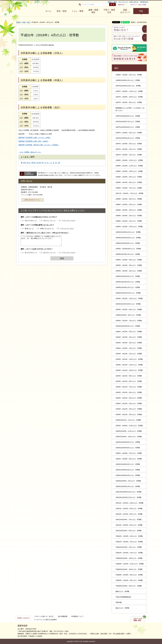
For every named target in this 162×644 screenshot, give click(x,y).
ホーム (48, 11)
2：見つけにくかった (48, 253)
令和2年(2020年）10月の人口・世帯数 (129, 437)
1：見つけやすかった (30, 253)
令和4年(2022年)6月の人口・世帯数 (128, 326)
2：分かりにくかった (48, 221)
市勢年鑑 (119, 602)
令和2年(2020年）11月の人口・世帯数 (129, 431)
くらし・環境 (77, 11)
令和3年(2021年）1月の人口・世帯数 (128, 420)
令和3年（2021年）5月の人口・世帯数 (129, 398)
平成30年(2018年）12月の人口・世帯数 (129, 558)
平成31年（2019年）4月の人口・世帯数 (129, 536)
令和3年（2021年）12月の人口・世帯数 (129, 359)
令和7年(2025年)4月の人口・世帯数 (128, 138)
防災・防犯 (62, 11)
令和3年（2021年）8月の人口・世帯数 (129, 381)
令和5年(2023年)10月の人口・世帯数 (128, 238)
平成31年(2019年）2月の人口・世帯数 (129, 547)
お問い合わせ (134, 2)
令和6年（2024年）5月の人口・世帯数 (129, 199)
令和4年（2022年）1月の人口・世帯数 (129, 354)
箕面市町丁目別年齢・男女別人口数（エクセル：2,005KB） (39, 145)
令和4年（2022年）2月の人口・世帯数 (129, 348)
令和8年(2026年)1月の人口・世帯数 (128, 80)
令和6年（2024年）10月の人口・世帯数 (129, 171)
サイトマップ (123, 2)
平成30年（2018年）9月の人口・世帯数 (129, 575)
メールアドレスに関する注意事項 (45, 620)
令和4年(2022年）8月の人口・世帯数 (128, 315)
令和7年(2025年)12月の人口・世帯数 (128, 86)
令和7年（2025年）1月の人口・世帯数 (129, 155)
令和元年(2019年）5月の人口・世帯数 (129, 531)
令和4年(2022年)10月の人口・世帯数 (128, 304)
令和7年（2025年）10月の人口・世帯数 (129, 97)
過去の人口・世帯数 (122, 608)
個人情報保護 (63, 616)
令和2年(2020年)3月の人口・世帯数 (128, 475)
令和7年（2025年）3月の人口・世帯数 (129, 144)
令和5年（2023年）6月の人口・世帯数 (129, 260)
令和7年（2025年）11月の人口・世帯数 (129, 91)
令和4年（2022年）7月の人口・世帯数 (129, 321)
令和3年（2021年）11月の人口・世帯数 (129, 365)
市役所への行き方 (23, 618)
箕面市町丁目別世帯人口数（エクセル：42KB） (35, 138)
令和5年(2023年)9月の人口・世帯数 (128, 243)
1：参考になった (28, 229)
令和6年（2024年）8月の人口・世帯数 (129, 182)
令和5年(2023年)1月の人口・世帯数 (128, 287)
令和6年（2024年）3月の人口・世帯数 (129, 210)
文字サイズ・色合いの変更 (138, 5)
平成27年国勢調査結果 (123, 597)
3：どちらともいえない (68, 221)
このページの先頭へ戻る (137, 620)
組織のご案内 (112, 2)
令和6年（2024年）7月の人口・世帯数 (129, 188)
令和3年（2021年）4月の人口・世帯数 (129, 404)
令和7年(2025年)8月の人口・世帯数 (128, 116)
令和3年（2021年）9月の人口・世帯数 (129, 376)
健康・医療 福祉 (93, 11)
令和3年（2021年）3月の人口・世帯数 (129, 409)
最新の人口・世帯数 (122, 591)
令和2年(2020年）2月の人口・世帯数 (128, 481)
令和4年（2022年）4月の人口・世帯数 (129, 337)
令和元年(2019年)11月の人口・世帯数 (128, 497)
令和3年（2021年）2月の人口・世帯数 (129, 414)
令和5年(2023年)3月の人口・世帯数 (128, 276)
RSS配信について (78, 616)
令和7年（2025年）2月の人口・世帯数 (129, 149)
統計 (29, 22)
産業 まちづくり (125, 11)
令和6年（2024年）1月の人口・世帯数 (129, 221)
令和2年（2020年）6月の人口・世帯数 (129, 459)
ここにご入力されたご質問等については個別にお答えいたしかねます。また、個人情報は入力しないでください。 (41, 241)
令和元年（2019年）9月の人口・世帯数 (129, 509)
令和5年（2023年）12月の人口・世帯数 (129, 227)
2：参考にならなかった (46, 229)
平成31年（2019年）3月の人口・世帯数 (129, 542)
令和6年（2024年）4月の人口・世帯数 (129, 204)
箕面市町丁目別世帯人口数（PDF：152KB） (34, 141)
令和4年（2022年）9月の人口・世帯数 (129, 309)
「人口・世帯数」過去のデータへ (30, 152)
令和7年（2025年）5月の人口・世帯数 (129, 133)
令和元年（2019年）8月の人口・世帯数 (129, 514)
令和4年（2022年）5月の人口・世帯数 (129, 332)
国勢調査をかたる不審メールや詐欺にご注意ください (130, 109)
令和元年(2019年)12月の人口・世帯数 (128, 492)
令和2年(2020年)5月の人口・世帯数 (128, 464)
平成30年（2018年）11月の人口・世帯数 (130, 564)
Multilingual (144, 2)
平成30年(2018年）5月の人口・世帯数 (129, 586)
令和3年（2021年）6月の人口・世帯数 (129, 392)
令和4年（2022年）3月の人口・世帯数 (129, 343)
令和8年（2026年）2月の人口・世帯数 (129, 75)
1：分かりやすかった (30, 221)
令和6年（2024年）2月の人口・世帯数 (129, 216)
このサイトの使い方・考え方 (44, 616)
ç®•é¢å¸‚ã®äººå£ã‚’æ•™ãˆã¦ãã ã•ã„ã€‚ (42, 163)
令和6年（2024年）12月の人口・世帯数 (129, 160)
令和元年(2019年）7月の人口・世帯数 (129, 520)
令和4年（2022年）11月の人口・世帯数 (129, 298)
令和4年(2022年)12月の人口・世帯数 (128, 293)
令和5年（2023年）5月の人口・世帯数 (129, 265)
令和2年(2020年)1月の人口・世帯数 (128, 486)
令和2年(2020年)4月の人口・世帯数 (128, 470)
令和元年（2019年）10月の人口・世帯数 (130, 503)
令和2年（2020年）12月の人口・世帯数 (129, 426)
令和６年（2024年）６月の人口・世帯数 (129, 193)
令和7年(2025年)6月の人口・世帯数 (128, 127)
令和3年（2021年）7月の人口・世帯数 (129, 387)
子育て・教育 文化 (109, 11)
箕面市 (18, 22)
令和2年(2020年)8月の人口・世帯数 (128, 448)
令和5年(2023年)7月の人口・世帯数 (128, 254)
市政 (141, 11)
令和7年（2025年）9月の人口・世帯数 (129, 102)
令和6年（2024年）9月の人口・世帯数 (129, 177)
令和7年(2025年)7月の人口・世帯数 (128, 122)
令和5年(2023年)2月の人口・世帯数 (128, 282)
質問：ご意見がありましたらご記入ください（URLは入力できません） (45, 233)
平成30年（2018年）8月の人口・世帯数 (129, 580)
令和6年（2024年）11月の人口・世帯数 (129, 166)
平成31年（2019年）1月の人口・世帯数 (129, 553)
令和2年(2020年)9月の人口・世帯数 (128, 442)
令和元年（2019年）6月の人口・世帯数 (129, 525)
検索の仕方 (121, 5)
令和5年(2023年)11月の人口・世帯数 (128, 232)
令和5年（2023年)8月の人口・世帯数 (128, 249)
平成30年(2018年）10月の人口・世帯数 (129, 569)
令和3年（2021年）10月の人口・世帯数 (129, 370)
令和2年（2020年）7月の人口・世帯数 (129, 453)
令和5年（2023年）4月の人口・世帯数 (129, 271)
